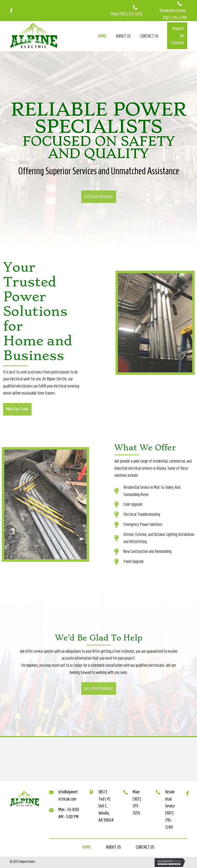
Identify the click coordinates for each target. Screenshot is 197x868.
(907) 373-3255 (131, 14)
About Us (113, 847)
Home (87, 847)
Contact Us (145, 847)
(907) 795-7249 (175, 18)
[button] (177, 36)
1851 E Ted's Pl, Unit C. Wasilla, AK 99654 (106, 806)
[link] (102, 36)
